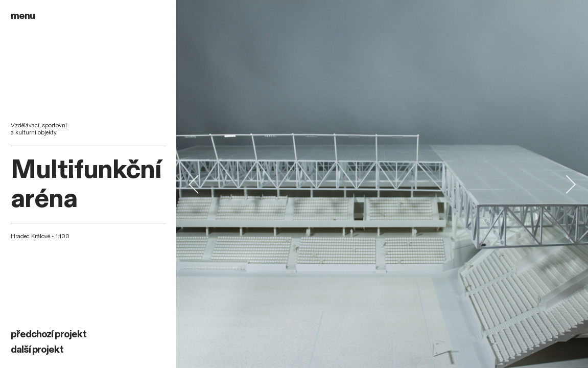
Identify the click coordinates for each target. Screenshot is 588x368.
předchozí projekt (49, 334)
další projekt (37, 350)
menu (23, 16)
